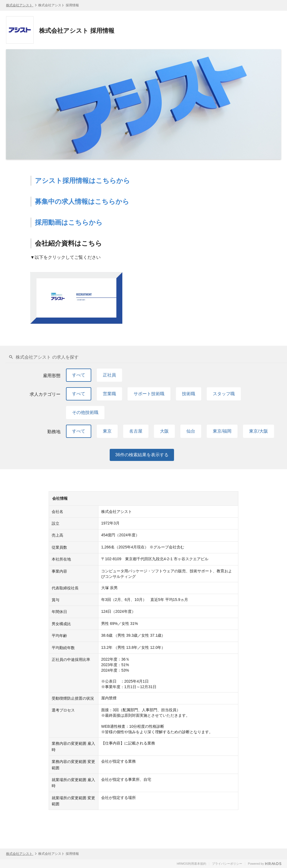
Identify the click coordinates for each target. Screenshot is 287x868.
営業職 (109, 394)
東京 (107, 431)
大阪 (164, 431)
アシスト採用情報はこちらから (82, 181)
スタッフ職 (224, 394)
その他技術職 (85, 412)
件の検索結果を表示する (142, 455)
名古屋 (136, 431)
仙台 (191, 431)
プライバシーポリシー (227, 864)
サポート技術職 (149, 394)
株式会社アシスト (20, 5)
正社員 (109, 375)
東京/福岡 (222, 431)
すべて (79, 375)
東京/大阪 (258, 431)
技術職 (189, 394)
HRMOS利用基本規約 (191, 864)
